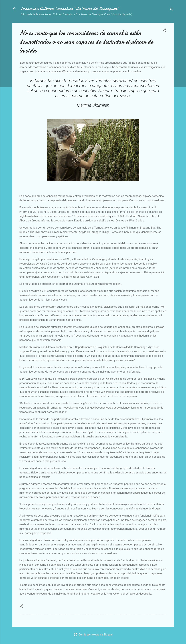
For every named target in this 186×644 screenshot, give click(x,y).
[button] (164, 31)
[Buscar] (172, 10)
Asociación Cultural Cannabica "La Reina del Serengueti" (70, 9)
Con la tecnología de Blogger (93, 635)
